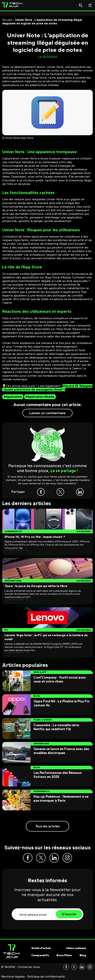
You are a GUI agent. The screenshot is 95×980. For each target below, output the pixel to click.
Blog (83, 955)
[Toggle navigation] (90, 5)
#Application (13, 397)
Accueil (7, 20)
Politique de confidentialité (46, 977)
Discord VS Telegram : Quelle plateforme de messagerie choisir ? (47, 388)
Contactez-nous (29, 967)
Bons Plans (64, 955)
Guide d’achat (41, 948)
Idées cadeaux (76, 948)
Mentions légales (13, 977)
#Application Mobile (40, 397)
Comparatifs (40, 955)
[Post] (47, 532)
